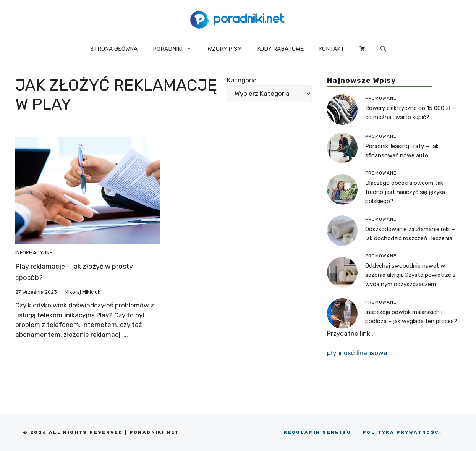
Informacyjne (34, 253)
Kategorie (242, 80)
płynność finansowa (357, 353)
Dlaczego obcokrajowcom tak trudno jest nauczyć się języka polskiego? (405, 192)
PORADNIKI (176, 49)
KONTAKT (332, 49)
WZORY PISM (225, 49)
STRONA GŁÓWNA (114, 49)
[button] (383, 49)
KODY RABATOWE (280, 49)
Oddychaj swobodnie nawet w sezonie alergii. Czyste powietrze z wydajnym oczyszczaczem (410, 275)
